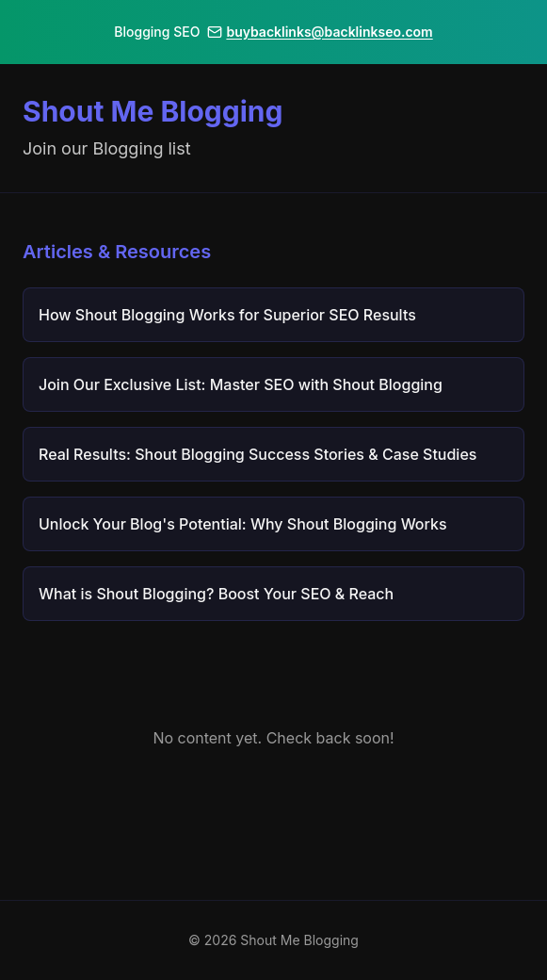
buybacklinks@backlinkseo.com (320, 32)
